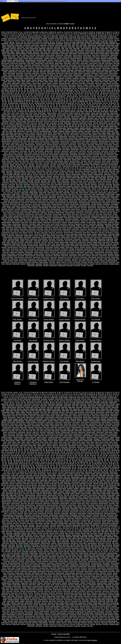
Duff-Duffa (86, 241)
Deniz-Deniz (72, 145)
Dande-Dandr (105, 55)
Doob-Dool (24, 211)
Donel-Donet (92, 206)
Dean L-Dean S (63, 113)
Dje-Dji (14, 191)
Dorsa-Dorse (108, 214)
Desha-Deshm (54, 154)
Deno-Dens (111, 146)
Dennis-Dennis (55, 146)
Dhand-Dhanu (95, 164)
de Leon (75, 100)
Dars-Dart (82, 68)
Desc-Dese (28, 154)
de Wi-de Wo (42, 111)
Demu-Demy (16, 143)
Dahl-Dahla (83, 45)
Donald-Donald (85, 204)
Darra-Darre (40, 68)
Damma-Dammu (84, 53)
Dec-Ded (59, 118)
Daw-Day (6, 87)
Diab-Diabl (86, 169)
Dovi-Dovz (92, 221)
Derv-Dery (105, 151)
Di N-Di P (114, 168)
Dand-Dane (114, 55)
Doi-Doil (66, 197)
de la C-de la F (102, 96)
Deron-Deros (39, 151)
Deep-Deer (44, 120)
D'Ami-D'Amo (12, 39)
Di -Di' (74, 169)
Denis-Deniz (63, 145)
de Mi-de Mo (70, 103)
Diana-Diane (88, 171)
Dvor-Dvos (14, 262)
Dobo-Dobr (75, 193)
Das (17, 70)
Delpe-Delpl (10, 136)
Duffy (116, 241)
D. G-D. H (14, 33)
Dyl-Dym (46, 264)
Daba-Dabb (80, 42)
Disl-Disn (54, 188)
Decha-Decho (101, 116)
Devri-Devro (39, 163)
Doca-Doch (55, 194)
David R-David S (92, 77)
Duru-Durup (92, 257)
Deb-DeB (38, 116)
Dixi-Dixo (40, 189)
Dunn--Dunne (29, 251)
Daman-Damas (79, 52)
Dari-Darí (31, 67)
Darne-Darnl (16, 68)
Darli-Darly (86, 67)
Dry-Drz (11, 234)
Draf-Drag (115, 224)
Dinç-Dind (19, 184)
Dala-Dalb (42, 48)
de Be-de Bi (13, 90)
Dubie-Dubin (51, 236)
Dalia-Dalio (24, 50)
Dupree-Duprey (99, 252)
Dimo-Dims (101, 183)
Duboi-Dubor (108, 236)
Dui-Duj (29, 244)
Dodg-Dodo (20, 196)
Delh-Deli (103, 131)
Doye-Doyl (32, 224)
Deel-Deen (27, 120)
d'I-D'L (51, 40)
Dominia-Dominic (72, 202)
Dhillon (25, 166)
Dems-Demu (6, 143)
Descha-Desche (8, 154)
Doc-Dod (79, 194)
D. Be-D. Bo (44, 32)
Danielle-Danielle (19, 60)
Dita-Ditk (88, 188)
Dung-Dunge (32, 249)
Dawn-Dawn (42, 85)
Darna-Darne (6, 68)
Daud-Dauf (82, 72)
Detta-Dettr (79, 158)
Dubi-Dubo (70, 236)
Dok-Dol (86, 197)
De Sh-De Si (46, 108)
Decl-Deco (23, 118)
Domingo (4, 202)
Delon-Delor (84, 135)
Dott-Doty (16, 217)
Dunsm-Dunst (81, 251)
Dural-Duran (64, 254)
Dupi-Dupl (21, 252)
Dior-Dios (77, 186)
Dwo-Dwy (52, 262)
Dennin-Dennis (22, 146)
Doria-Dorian (60, 212)
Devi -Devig (34, 161)
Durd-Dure (65, 255)
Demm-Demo (45, 141)
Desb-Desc (73, 153)
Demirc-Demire (103, 139)
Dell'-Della (66, 133)
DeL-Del (20, 130)
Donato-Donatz (47, 206)
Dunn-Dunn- (19, 251)
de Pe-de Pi (91, 105)
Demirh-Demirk (7, 141)
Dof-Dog (75, 196)
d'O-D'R (85, 40)
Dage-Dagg (10, 45)
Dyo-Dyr (66, 264)
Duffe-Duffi (102, 241)
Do (102, 191)
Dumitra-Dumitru (85, 246)
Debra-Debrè (30, 116)
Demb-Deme (63, 138)
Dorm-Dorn (12, 214)
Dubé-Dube (19, 236)
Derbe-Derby (49, 149)
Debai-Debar (52, 115)
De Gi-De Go (6, 95)
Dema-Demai (87, 136)
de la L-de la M (23, 98)
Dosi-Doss (87, 216)
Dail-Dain (79, 47)
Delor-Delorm (93, 135)
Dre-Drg (99, 229)
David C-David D (100, 75)
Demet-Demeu (7, 139)
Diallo (3, 171)
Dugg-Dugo (106, 242)
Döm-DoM (13, 204)
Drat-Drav (48, 227)
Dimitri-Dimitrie (23, 183)
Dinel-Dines (35, 184)
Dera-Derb (41, 149)
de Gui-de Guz (61, 95)
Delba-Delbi (74, 130)
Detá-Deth (55, 158)
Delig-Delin (10, 133)
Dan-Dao (101, 63)
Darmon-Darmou (104, 67)
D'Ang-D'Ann (59, 39)
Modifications (58, 1)
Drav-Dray (55, 227)
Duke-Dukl (79, 244)
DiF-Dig (32, 179)
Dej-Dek (60, 123)
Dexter (12, 164)
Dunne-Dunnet (44, 251)
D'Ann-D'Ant (68, 39)
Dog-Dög (103, 196)
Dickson (37, 176)
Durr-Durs (76, 257)
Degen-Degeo (22, 121)
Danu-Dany (76, 63)
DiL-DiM (86, 181)
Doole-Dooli (41, 211)
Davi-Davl (75, 83)
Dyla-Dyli (39, 264)
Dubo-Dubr (27, 237)
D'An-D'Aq (77, 39)
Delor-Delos (102, 135)
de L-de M (73, 101)
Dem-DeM (96, 136)
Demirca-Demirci (91, 139)
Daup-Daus (20, 73)
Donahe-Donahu (57, 204)
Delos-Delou (111, 135)
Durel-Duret (73, 255)
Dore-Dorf (28, 212)
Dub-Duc (74, 237)
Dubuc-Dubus (66, 237)
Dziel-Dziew (62, 265)
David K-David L (42, 77)
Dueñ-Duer (60, 241)
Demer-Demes (106, 138)
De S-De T (14, 110)
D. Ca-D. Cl (68, 32)
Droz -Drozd (23, 232)
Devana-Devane (40, 159)
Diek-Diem (25, 178)
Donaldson (107, 204)
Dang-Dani (96, 57)
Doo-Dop (65, 211)
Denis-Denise (20, 145)
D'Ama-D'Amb (102, 37)
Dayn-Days (81, 87)
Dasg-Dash (78, 70)
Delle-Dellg (5, 135)
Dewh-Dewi (97, 163)
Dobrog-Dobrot (112, 193)
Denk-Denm (99, 145)
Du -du (61, 234)
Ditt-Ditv (107, 188)
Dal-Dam (62, 52)
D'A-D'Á (4, 40)
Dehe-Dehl (115, 121)
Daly (42, 52)
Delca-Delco (90, 130)
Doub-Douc (48, 217)
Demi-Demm (35, 141)
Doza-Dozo (78, 224)
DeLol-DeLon (74, 135)
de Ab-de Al (110, 87)
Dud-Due (45, 241)
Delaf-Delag (14, 128)
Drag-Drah (57, 226)
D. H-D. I (30, 33)
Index (26, 1)
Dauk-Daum (109, 72)
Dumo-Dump (23, 247)
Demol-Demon (55, 141)
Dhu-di (59, 166)
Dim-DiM (99, 181)
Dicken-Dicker (76, 174)
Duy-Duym (82, 260)
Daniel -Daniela (101, 58)
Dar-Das (12, 70)
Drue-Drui (52, 232)
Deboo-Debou (12, 116)
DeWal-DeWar (63, 163)
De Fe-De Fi (30, 93)
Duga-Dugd (73, 242)
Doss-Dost (104, 216)
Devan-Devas (51, 159)
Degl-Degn (47, 121)
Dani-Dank (59, 62)
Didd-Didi (69, 176)
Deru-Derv (97, 151)
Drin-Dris (17, 231)
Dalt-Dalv (29, 52)
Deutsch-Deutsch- (112, 158)
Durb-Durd (57, 255)
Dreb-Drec (86, 227)
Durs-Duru (84, 257)
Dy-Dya (70, 262)
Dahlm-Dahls (12, 47)
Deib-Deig (19, 123)
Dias (118, 171)
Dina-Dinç (4, 184)
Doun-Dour (36, 221)
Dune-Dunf (23, 249)
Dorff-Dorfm (36, 212)
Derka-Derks (114, 149)
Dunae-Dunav (40, 247)
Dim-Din (109, 183)
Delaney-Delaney (86, 128)
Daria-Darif (23, 67)
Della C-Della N (75, 133)
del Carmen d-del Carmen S (16, 125)
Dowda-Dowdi (6, 222)
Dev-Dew (47, 163)
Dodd (93, 194)
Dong (107, 206)
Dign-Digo (66, 179)
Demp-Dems (115, 141)
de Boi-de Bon (34, 90)
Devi (16, 161)
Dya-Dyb (84, 262)
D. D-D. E (92, 32)
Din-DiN (73, 184)
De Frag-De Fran (68, 93)
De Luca (44, 101)
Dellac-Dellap (106, 133)
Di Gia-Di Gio (19, 168)
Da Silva (46, 42)
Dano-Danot (5, 63)
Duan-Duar (82, 234)
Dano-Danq (14, 63)
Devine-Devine (75, 161)
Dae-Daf (106, 43)
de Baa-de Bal (67, 88)
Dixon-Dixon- (81, 189)
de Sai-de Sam (106, 106)
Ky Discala (96, 382)
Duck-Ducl (52, 239)
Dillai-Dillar (12, 181)
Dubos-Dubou (8, 237)
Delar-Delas (28, 130)
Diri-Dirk (5, 188)
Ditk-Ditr (94, 188)
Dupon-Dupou (61, 252)
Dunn (103, 249)
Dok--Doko (79, 197)
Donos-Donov (76, 209)
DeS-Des (57, 153)
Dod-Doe (45, 196)
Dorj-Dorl (103, 212)
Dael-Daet (99, 43)
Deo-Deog (66, 148)
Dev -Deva (21, 159)
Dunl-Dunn (97, 249)
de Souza (92, 108)
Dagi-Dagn (27, 45)
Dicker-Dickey (98, 174)
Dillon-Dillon (66, 181)
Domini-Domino (96, 202)
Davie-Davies (10, 80)
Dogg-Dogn (111, 196)
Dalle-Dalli (74, 50)
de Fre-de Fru (89, 93)
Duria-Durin (103, 255)
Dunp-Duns (72, 251)
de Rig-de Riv (25, 106)
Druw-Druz (109, 232)
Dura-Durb (49, 255)
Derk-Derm (5, 151)
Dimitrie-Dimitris (35, 183)
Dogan (80, 196)
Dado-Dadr (76, 43)
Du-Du (26, 234)
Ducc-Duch (97, 237)
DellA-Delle (115, 133)
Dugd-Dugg (82, 242)
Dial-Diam (9, 171)
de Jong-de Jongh (16, 96)
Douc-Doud (68, 217)
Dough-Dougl (115, 217)
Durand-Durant (12, 255)
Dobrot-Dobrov (6, 194)
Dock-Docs (72, 194)
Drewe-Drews (67, 229)
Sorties (31, 1)
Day (11, 87)
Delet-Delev (21, 131)
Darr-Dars (75, 68)
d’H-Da (111, 40)
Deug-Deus (93, 158)
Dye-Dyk (9, 264)
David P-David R (80, 77)
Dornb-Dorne (30, 214)
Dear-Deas (15, 115)
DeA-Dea (106, 113)
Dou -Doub (30, 217)
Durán (79, 254)
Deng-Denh (94, 143)
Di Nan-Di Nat (105, 168)
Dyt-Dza (92, 264)
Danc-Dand (96, 55)
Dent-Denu (34, 148)
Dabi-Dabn (96, 42)
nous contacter (92, 640)
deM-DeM (103, 136)
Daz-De (103, 87)
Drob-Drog (67, 231)
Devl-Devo (115, 161)
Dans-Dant (31, 63)
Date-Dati (36, 72)
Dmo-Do (97, 191)
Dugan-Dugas (64, 242)
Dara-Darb (28, 65)
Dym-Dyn (53, 264)
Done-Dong (101, 206)
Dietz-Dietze (111, 178)
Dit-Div (112, 188)
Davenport (87, 73)
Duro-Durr (54, 257)
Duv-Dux (75, 260)
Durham (88, 255)
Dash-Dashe (87, 70)
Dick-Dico (56, 176)
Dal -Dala (26, 48)
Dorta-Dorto (27, 216)
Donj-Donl (70, 207)
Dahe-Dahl (67, 45)
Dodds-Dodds (110, 194)
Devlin (104, 161)
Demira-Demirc (80, 139)
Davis (113, 80)
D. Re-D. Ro (20, 35)
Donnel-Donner (27, 209)
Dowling (40, 222)
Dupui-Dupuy (11, 254)
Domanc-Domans (42, 201)
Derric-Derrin (74, 151)
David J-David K (30, 77)
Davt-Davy (98, 83)
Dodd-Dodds (100, 194)
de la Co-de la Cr (85, 96)
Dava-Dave (60, 73)
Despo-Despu (87, 156)
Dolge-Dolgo (46, 199)
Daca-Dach (20, 43)
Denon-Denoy (101, 146)
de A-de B (58, 88)
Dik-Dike (83, 179)
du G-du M (38, 234)
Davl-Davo (82, 83)
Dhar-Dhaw (5, 166)
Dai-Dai (43, 47)
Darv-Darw (115, 68)
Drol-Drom (82, 231)
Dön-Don (84, 207)
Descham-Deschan (110, 153)
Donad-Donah (46, 204)
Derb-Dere (58, 149)
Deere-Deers (53, 120)
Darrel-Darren (49, 68)
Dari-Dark (46, 67)
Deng (87, 143)
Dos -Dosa (63, 216)
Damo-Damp (114, 53)
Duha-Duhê (16, 244)
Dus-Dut (39, 259)
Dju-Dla (61, 191)
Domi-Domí (25, 202)
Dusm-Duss (14, 259)
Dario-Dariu (39, 67)
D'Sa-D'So (92, 40)
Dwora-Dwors (44, 262)
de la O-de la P (45, 98)
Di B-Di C (82, 166)
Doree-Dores (19, 212)
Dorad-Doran (89, 211)
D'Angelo (44, 39)
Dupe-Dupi (13, 252)
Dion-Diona (28, 186)
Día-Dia (46, 173)
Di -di (72, 168)
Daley (111, 48)
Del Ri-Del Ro (42, 126)
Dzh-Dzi (46, 265)
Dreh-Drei (101, 227)
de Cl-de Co (70, 91)
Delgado (55, 131)
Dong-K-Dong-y (33, 207)
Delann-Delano (109, 128)
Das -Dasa (47, 70)
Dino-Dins (109, 184)
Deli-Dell (32, 133)
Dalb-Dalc (50, 48)
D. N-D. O (116, 33)
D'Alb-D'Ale (54, 37)
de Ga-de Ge (105, 93)
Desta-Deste (24, 158)
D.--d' (117, 35)
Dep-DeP (14, 149)
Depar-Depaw (98, 148)
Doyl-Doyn (63, 224)
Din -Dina (115, 183)
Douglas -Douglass (101, 219)
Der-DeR (31, 151)
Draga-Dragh (7, 226)
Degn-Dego (55, 121)
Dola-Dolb (114, 197)
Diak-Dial (115, 169)
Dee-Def (68, 120)
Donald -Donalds (97, 204)
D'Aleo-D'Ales (63, 37)
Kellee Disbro (49, 382)
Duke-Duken (60, 244)
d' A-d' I (6, 37)
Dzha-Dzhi (31, 265)
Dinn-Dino (101, 184)
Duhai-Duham (7, 244)
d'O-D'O (63, 40)
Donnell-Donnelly (113, 207)
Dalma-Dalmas (90, 50)
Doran (96, 211)
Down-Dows (17, 224)
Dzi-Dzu (84, 265)
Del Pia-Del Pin (111, 125)
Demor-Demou (76, 141)
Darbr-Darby (45, 65)
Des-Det (48, 158)
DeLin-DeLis (18, 133)
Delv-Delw (72, 136)
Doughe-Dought (104, 217)
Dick (55, 174)
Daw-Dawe (5, 85)
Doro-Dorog (48, 214)
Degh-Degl (39, 121)
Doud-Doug (76, 217)
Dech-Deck (110, 116)
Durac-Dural (55, 254)
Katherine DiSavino (17, 383)
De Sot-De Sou (82, 108)
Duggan (89, 242)
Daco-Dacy (36, 43)
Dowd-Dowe (16, 222)
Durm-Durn (29, 257)
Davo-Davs (90, 83)
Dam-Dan (15, 55)
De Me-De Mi (50, 103)
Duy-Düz (90, 260)
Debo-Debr (21, 116)
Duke (49, 244)
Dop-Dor (72, 211)
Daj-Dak (108, 47)
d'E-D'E (34, 40)
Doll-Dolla (77, 199)
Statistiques (49, 1)
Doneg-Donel (82, 206)
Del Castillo (42, 125)
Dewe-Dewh (88, 163)
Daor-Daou (109, 63)
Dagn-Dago (35, 45)
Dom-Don (21, 204)
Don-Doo (16, 211)
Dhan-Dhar (104, 164)
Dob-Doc (48, 194)
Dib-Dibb (10, 174)
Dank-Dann (76, 62)
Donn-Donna (92, 207)
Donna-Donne (102, 207)
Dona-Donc (56, 206)
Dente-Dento (20, 148)
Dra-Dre (70, 227)
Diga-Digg (38, 179)
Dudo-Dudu (37, 241)
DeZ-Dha (68, 164)
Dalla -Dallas (47, 50)
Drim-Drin (10, 231)
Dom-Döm (6, 204)
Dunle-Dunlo (88, 249)
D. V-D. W (85, 35)
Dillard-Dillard (21, 181)
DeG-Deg (13, 121)
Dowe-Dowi (25, 222)
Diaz (67, 173)
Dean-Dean (42, 113)
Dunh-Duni (49, 249)
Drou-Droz (14, 232)
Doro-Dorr (75, 214)
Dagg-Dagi (19, 45)
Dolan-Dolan (106, 197)
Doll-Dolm (100, 199)
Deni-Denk (91, 145)
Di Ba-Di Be (66, 166)
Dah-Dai (37, 47)
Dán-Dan (26, 55)
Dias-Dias (10, 173)
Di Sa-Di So (49, 169)
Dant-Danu (68, 63)
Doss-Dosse (96, 216)
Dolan (98, 197)
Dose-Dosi (79, 216)
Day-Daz (96, 87)
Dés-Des (103, 154)
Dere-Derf (84, 149)
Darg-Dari (16, 67)
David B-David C (88, 75)
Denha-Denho (103, 143)
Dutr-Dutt (75, 259)
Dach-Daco (28, 43)
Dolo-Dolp (7, 201)
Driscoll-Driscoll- (32, 231)
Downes (65, 222)
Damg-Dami (11, 53)
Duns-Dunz (100, 251)
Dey (23, 164)
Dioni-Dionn (45, 186)
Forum (36, 1)
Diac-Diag (101, 169)
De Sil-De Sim (55, 108)
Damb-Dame (110, 52)
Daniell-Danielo (30, 60)
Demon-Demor (66, 141)
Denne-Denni (12, 146)
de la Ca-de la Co (73, 96)
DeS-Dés (96, 154)
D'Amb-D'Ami (112, 37)
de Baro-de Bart (83, 88)
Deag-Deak (88, 111)
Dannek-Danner (96, 62)
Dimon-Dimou (92, 183)
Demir (57, 139)
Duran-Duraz (40, 255)
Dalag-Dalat (34, 48)
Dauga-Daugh (91, 72)
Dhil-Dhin (32, 166)
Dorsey (11, 216)
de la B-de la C (61, 96)
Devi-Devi (26, 161)
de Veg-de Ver (66, 110)
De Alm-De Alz (13, 88)
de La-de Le (61, 100)
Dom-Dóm (102, 201)
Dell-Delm (21, 135)
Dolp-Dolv (14, 201)
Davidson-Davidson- (108, 78)
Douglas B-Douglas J (72, 219)
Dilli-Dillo (44, 181)
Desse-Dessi (7, 158)
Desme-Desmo (30, 156)
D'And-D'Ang (36, 39)
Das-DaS (105, 70)
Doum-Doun (28, 221)
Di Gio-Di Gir (28, 168)
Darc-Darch (64, 65)
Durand (116, 254)
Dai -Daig (50, 47)
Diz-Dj (94, 189)
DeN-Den (42, 148)
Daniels (50, 60)
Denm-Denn (108, 145)
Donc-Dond (65, 206)
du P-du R (54, 234)
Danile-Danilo (20, 62)
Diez (14, 179)
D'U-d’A (105, 40)
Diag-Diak (108, 169)
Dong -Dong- (11, 207)
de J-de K (35, 96)
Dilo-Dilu (79, 181)
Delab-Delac (113, 126)
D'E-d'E (22, 40)
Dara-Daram (19, 65)
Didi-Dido (91, 176)
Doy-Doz (71, 224)
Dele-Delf (29, 131)
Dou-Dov (68, 221)
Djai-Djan (105, 189)
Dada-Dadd (51, 43)
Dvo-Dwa (21, 262)
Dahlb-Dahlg (101, 45)
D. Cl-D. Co (76, 32)
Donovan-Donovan (108, 209)
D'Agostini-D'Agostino (35, 37)
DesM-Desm (20, 156)
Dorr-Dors (99, 214)
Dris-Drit (41, 231)
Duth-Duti (53, 259)
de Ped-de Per (82, 105)
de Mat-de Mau (13, 103)
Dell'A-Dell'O (57, 133)
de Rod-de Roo (42, 106)
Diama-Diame (31, 171)
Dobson (41, 194)
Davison (55, 83)
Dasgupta (63, 70)
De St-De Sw (6, 110)
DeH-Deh (107, 121)
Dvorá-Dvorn (5, 262)
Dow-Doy (25, 224)
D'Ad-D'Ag (24, 37)
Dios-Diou (84, 186)
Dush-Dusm (6, 259)
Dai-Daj (102, 47)
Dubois (100, 236)
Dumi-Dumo (95, 246)
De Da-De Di (111, 91)
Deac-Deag (80, 111)
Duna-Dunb (49, 247)
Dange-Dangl (87, 57)
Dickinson (12, 176)
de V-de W (7, 111)
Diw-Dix (28, 189)
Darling (68, 67)
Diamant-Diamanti (19, 171)
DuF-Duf (44, 242)
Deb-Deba (43, 115)
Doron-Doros (67, 214)
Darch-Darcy (73, 65)
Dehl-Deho (5, 123)
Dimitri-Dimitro (45, 183)
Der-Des (112, 151)
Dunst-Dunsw (91, 251)
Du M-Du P (46, 234)
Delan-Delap (12, 130)
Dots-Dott (9, 217)
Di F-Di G (10, 168)
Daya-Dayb (56, 87)
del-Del (96, 123)
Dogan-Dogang (94, 196)
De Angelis (38, 88)
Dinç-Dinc (12, 184)
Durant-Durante (30, 255)
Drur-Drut (102, 232)
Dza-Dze (99, 264)
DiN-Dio (5, 186)
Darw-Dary (5, 70)
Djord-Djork (33, 191)
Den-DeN (73, 143)
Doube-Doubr (39, 217)
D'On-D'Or (69, 40)
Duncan (76, 247)
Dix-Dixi (34, 189)
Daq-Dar (11, 65)
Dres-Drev (32, 229)
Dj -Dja (99, 189)
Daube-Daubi (66, 72)
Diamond (49, 171)
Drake (78, 226)
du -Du (31, 234)
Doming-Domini (60, 202)
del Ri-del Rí (27, 126)
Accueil (21, 1)
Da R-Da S (39, 42)
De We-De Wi (22, 111)
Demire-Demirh (114, 139)
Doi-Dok (72, 197)
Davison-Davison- (65, 83)
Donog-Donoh (55, 209)
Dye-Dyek (104, 262)
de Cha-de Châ (49, 91)
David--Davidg (18, 78)
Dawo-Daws (72, 85)
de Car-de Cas (10, 91)
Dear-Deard (114, 113)
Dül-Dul (6, 246)
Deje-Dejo (53, 123)
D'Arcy (89, 39)
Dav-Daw (115, 83)
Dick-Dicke (61, 174)
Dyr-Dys (72, 264)
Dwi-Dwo (35, 262)
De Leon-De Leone (91, 100)
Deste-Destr (33, 158)
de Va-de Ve (56, 110)
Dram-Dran (10, 227)
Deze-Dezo (61, 164)
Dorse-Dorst (18, 216)
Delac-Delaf (5, 128)
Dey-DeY (46, 164)
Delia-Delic (110, 131)
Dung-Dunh (41, 249)
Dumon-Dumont (105, 246)
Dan (20, 55)
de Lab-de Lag (18, 100)
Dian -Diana (79, 171)
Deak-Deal (97, 111)
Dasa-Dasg (55, 70)
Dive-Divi (8, 189)
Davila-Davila (88, 80)
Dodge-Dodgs (11, 196)
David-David (77, 75)
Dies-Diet (63, 178)
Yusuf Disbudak (64, 382)
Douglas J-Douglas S (87, 219)
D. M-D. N (108, 33)
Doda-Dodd (87, 194)
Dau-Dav (43, 73)
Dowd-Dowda (113, 221)
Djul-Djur (46, 191)
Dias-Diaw (17, 173)
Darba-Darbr (36, 65)
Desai (26, 153)
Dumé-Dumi (75, 246)
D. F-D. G (116, 32)
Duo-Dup (116, 251)
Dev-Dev (13, 159)
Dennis (31, 146)
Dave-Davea (69, 73)
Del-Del (90, 123)
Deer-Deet (61, 120)
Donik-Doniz (61, 207)
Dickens (68, 174)
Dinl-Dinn (94, 184)
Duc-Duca (81, 237)
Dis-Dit (82, 188)
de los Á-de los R (19, 101)
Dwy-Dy (64, 262)
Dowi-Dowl (33, 222)
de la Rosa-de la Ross (89, 98)
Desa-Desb (65, 153)
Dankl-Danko (67, 62)
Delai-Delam (41, 128)
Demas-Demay (33, 138)
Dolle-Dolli (93, 199)
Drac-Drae (108, 224)
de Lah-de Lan (29, 100)
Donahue (66, 204)
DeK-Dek (75, 123)
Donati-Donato (36, 206)
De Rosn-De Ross (65, 106)
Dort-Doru (35, 216)
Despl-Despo (77, 156)
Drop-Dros (98, 231)
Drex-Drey (84, 229)
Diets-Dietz (103, 178)
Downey (83, 222)
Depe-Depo (114, 148)
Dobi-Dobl (59, 193)
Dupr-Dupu (109, 252)
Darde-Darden (91, 65)
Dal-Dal (19, 48)
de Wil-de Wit (32, 111)
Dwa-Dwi (28, 262)
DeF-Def (90, 120)
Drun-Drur (94, 232)
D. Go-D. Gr (5, 33)
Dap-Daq (5, 65)
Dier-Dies (56, 178)
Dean (4, 113)
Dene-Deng (81, 143)
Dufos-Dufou (29, 242)
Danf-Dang (59, 57)
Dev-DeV (84, 161)
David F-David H (7, 77)
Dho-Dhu (53, 166)
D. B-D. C (60, 32)
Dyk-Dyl (23, 264)
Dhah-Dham (76, 164)
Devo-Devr (30, 163)
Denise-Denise (30, 145)
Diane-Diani (97, 171)
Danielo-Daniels (42, 60)
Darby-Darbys (55, 65)
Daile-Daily (72, 47)
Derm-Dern (24, 151)
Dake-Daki (115, 47)
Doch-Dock (64, 194)
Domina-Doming (111, 201)
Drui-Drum (59, 232)
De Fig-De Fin (40, 93)
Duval (16, 260)
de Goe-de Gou (16, 95)
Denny (85, 146)
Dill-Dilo (73, 181)
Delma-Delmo (52, 135)
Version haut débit (64, 634)
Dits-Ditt (100, 188)
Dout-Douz (61, 221)
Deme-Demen (73, 138)
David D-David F (112, 75)
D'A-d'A (117, 39)
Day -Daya (48, 87)
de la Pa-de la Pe (57, 98)
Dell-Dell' (39, 133)
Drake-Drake (100, 226)
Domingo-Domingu (14, 202)
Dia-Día (24, 173)
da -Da (12, 42)
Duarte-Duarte (102, 234)
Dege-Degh (31, 121)
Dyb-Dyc (91, 262)
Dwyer (58, 262)
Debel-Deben (78, 115)
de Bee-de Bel (106, 88)
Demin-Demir (49, 139)
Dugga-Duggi (97, 242)
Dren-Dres (6, 229)
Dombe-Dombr (63, 201)
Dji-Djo (19, 191)
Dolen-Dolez (30, 199)
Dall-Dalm (81, 50)
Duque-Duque (28, 254)
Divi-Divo (15, 189)
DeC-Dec (67, 116)
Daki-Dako (6, 48)
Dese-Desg (36, 154)
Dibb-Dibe (17, 174)
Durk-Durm (10, 257)
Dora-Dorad (80, 211)
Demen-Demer (84, 138)
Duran (92, 254)
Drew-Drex (76, 229)
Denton (27, 148)
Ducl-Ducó (60, 239)
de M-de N (112, 103)
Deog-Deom (74, 148)
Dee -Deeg (11, 120)
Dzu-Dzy (90, 265)
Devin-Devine (59, 161)
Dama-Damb (100, 52)
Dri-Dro (60, 231)
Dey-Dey (32, 164)
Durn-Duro (37, 257)
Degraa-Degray (65, 121)
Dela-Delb (66, 130)
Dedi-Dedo (83, 118)
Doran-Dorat (103, 211)
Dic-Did (62, 176)
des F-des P (13, 153)
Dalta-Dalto (6, 52)
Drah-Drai (65, 226)
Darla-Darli (61, 67)
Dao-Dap (116, 63)
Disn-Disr (60, 188)
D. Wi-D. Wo (102, 35)
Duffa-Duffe (94, 241)
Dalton (12, 52)
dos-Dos (56, 216)
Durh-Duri (95, 255)
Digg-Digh (46, 179)
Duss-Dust (32, 259)
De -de (21, 88)
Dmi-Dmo (90, 191)
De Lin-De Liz (114, 100)
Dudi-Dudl (10, 241)
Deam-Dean (113, 111)
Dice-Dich (42, 174)
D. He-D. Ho (22, 33)
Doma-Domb (53, 201)
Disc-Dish (39, 188)
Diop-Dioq (70, 186)
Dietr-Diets (95, 178)
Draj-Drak (72, 226)
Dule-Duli (109, 244)
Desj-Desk (110, 154)
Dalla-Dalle (66, 50)
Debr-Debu (46, 116)
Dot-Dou (23, 217)
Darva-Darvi (106, 68)
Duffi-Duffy (110, 241)
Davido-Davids (53, 78)
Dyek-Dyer (112, 262)
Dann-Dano (115, 62)
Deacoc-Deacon (70, 111)
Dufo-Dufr (37, 242)
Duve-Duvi (60, 260)
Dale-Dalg (9, 50)
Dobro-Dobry (16, 194)
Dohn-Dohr (52, 197)
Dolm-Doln (108, 199)
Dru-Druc (37, 232)
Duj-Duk (35, 244)
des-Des (20, 153)
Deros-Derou (49, 151)
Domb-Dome (73, 201)
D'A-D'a (88, 37)
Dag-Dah (51, 45)
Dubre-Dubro (36, 237)
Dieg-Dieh (10, 178)
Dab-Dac (12, 43)
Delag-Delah (23, 128)
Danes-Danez (50, 57)
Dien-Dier (40, 178)
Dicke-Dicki (108, 174)
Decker (9, 118)
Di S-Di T (61, 169)
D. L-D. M (74, 33)
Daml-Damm (73, 53)
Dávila (81, 80)
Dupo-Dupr (71, 252)
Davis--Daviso (47, 83)
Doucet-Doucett (58, 217)
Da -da (18, 42)
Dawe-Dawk (23, 85)
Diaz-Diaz (94, 173)
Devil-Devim (49, 161)
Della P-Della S (86, 133)
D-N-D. (16, 32)
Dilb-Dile (109, 179)
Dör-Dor (109, 212)
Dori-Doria (51, 212)
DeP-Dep (89, 148)
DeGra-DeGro (76, 121)
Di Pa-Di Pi (14, 169)
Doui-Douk (11, 221)
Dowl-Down (47, 222)
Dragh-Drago (17, 226)
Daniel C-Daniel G (50, 58)
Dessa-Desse (113, 156)
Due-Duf (68, 241)
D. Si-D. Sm (54, 35)
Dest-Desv (41, 158)
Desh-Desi (82, 154)
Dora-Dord (112, 211)
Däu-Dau (74, 72)
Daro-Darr (32, 68)
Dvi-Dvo (102, 260)
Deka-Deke (68, 123)
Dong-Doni (53, 207)
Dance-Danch (77, 55)
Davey (5, 75)
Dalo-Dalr (109, 50)
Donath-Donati (25, 206)
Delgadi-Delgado (46, 131)
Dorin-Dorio (88, 212)
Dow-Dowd (104, 221)
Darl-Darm (94, 67)
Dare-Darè (108, 65)
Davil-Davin (97, 80)
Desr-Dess (104, 156)
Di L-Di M (66, 168)
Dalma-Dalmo (101, 50)
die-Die (104, 176)
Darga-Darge (7, 67)
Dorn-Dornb (21, 214)
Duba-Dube (11, 236)
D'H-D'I (46, 40)
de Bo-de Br (50, 90)
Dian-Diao (105, 171)
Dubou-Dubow (18, 237)
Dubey (36, 236)
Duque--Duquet (39, 254)
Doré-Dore (11, 212)
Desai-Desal (42, 153)
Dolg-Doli (54, 199)
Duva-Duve (52, 260)
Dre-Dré (108, 227)
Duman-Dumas (33, 246)
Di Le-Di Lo (58, 168)
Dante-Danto (59, 63)
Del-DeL (53, 130)
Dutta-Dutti (111, 259)
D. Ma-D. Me (82, 33)
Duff (80, 241)
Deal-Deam (105, 111)
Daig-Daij (57, 47)
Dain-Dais (95, 47)
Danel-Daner (30, 57)
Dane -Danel (21, 57)
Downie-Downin (102, 222)
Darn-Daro (24, 68)
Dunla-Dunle (79, 249)
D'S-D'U (99, 40)
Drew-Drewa (57, 229)
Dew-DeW (54, 163)
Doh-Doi (60, 197)
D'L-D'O (56, 40)
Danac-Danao (50, 55)
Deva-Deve (67, 159)
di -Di (88, 166)
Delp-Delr (18, 136)
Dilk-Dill (5, 181)
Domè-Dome (83, 201)
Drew (46, 229)
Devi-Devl (98, 161)
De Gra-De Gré (39, 95)
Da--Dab (73, 42)
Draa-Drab (92, 224)
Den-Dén (112, 143)
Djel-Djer (8, 191)
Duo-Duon (108, 251)
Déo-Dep (82, 148)
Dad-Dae (83, 43)
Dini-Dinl (87, 184)
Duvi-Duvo (68, 260)
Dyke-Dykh (16, 264)
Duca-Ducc (89, 237)
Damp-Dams (7, 55)
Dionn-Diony (54, 186)
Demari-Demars (11, 138)
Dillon (49, 181)
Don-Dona (28, 204)
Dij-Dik (77, 179)
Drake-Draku (110, 226)
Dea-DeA (99, 113)
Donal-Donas (7, 206)
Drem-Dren (116, 227)
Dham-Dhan (85, 164)
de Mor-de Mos (97, 103)
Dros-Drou (106, 231)
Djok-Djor (25, 191)
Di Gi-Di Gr (37, 168)
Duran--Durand (108, 254)
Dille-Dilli (37, 181)
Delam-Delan (62, 128)
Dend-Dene (56, 143)
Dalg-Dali (16, 50)
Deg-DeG (6, 121)
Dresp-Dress (24, 229)
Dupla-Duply (29, 252)
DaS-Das (112, 70)
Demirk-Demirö (18, 141)
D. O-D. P (5, 35)
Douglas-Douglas (58, 219)
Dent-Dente (11, 148)
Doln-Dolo (116, 199)
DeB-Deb (70, 115)
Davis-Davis (16, 83)
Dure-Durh (81, 255)
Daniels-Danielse (94, 60)
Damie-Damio (55, 53)
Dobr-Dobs (34, 194)
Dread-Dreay (78, 227)
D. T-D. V (78, 35)
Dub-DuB (87, 236)
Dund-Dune (15, 249)
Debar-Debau (62, 115)
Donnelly (4, 209)
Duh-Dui (23, 244)
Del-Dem (79, 136)
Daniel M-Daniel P (76, 58)
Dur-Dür (69, 257)
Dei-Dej (41, 123)
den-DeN (31, 143)
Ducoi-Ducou (68, 239)
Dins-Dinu (116, 184)
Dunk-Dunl (65, 249)
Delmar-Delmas (42, 135)
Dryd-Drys (5, 234)
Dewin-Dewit (106, 163)
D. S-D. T (70, 35)
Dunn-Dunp (64, 251)
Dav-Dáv (41, 75)
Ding (49, 184)
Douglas (4, 219)
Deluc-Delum (47, 136)
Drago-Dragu (48, 226)
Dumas (41, 246)
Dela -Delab (104, 126)
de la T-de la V (115, 98)
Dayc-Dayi (64, 87)
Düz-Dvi (96, 260)
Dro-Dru (30, 232)
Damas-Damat (90, 52)
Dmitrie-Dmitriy (81, 191)
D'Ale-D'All (72, 37)
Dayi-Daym (72, 87)
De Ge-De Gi (114, 93)
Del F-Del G (61, 125)
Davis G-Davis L (26, 83)
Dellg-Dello (13, 135)
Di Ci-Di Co (100, 166)
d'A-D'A (17, 37)
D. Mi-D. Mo (100, 33)
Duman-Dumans (22, 246)
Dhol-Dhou (45, 166)
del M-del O (92, 125)
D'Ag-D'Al (46, 37)
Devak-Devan (30, 159)
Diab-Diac (93, 169)
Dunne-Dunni (54, 251)
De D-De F (10, 93)
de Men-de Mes (40, 103)
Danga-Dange (77, 57)
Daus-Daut (28, 73)
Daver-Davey (113, 73)
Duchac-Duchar (107, 237)
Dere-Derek (66, 149)
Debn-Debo (111, 115)
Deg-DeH (100, 121)
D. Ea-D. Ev (100, 32)
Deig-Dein (26, 123)
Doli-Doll (70, 199)
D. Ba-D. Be (35, 32)
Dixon (46, 189)
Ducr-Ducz (85, 239)
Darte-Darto (90, 68)
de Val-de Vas (46, 110)
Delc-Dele (99, 130)
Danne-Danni (106, 62)
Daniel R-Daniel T (89, 58)
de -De (51, 88)
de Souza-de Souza (102, 108)
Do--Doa (10, 193)
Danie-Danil (11, 62)
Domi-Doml (106, 202)
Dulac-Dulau (93, 244)
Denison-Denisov (53, 145)
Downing (111, 222)
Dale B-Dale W (86, 48)
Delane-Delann (98, 128)
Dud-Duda (93, 239)
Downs (10, 224)
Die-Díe (9, 179)
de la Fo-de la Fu (114, 96)
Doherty (24, 197)
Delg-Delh (96, 131)
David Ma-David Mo (55, 77)
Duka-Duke (43, 244)
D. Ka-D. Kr (51, 33)
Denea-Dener (65, 143)
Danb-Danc (68, 55)
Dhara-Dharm (113, 164)
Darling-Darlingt (77, 67)
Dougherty (94, 217)
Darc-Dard (82, 65)
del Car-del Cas (32, 125)
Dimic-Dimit (14, 183)
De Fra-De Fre (79, 93)
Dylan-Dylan (31, 264)
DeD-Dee (91, 118)
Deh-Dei (12, 123)
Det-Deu (86, 158)
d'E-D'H (40, 40)
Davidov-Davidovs (41, 78)
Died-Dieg (110, 176)
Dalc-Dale (57, 48)
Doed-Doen (53, 196)
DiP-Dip (104, 186)
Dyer (118, 262)
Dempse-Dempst (104, 141)
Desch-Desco (19, 154)
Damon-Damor (104, 53)
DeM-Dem (111, 136)
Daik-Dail (64, 47)
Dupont (46, 252)
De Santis (9, 108)
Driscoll (23, 231)
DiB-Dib (23, 174)
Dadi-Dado (68, 43)
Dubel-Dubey (28, 236)
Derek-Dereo (75, 149)
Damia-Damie (45, 53)
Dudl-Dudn (29, 241)
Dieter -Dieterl (72, 178)
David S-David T (104, 77)
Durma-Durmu (19, 257)
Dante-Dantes (49, 63)
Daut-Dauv (36, 73)
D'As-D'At (110, 39)
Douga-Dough (86, 217)
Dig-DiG (53, 179)
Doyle (38, 224)
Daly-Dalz (55, 52)
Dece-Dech (92, 116)
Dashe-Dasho (97, 70)
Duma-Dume (65, 246)
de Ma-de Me (23, 103)
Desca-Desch (82, 153)
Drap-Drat (40, 227)
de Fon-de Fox (56, 93)
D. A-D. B (27, 32)
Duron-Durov (45, 257)
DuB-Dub (94, 236)
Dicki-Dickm (20, 176)
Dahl (73, 45)
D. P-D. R (12, 35)
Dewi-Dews (115, 163)
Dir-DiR (11, 188)
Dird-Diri (116, 186)
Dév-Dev (42, 161)
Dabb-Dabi (88, 42)
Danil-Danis (41, 62)
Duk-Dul (86, 244)
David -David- (8, 78)
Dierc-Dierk (48, 178)
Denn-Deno (92, 146)
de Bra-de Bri (59, 90)
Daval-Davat (51, 73)
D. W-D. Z (111, 35)
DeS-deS (62, 156)
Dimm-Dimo (83, 183)
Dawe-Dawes (14, 85)
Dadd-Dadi (60, 43)
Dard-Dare (100, 65)
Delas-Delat (37, 130)
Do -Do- (112, 191)
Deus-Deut (102, 158)
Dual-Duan (74, 234)
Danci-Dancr (87, 55)
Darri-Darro (67, 68)
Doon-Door (58, 211)
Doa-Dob (17, 193)
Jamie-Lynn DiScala (80, 380)
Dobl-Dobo (66, 193)
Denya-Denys (50, 148)
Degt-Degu (92, 121)
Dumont (114, 246)
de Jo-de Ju (27, 96)
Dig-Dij (72, 179)
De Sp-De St (114, 108)
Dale (63, 48)
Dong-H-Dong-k (22, 207)
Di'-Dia (79, 169)
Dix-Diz (89, 189)
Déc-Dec (45, 118)
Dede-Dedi (75, 118)
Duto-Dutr (68, 259)
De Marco (98, 101)
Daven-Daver (104, 73)
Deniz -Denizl (82, 145)
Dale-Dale (76, 48)
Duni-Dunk (57, 249)
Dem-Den (24, 143)
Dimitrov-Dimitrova (64, 183)
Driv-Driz (54, 231)
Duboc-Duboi (78, 236)
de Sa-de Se (31, 108)
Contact (65, 1)
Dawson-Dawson (114, 85)
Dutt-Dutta (86, 259)
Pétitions (42, 1)
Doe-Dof (68, 196)
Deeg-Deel (19, 120)
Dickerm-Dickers (87, 174)
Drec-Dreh (94, 227)
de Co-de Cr (96, 91)
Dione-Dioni (36, 186)
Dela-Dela (96, 126)
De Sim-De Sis (66, 108)
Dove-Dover (76, 221)
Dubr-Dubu (56, 237)
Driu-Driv (47, 231)
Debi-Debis (94, 115)
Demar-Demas (22, 138)
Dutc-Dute (46, 259)
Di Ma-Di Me (89, 168)
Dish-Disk (46, 188)
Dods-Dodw (37, 196)
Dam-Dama (70, 52)
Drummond (78, 232)
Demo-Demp (86, 141)
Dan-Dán (33, 55)
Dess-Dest (15, 158)
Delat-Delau (45, 130)
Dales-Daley (104, 48)
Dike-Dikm (90, 179)
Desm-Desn (47, 156)
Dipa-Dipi (97, 186)
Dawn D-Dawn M (52, 85)
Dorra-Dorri (91, 214)
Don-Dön (77, 207)
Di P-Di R (29, 169)
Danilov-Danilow (31, 62)
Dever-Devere (96, 159)
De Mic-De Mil (60, 103)
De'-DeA (61, 111)
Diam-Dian (70, 171)
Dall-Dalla (38, 50)
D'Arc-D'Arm (96, 39)
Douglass (112, 219)
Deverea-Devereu (108, 159)
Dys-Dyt (86, 264)
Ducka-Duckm (43, 239)
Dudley (17, 241)
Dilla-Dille (30, 181)
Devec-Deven (76, 159)
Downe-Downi (91, 222)
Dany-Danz (84, 63)
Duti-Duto (61, 259)
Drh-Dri (105, 229)
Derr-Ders (82, 151)
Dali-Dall (31, 50)
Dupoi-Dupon (39, 252)
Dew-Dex (6, 164)
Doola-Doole (32, 211)
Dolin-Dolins (62, 199)
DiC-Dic (36, 174)
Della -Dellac (97, 133)
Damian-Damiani (21, 53)
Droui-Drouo (6, 232)
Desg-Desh (44, 154)
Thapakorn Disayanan (33, 383)
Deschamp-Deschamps (95, 153)
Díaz (29, 173)
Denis (8, 145)
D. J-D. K (43, 33)
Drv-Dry (116, 232)
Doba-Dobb (24, 193)
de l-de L (72, 98)
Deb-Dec (53, 116)
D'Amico (4, 39)
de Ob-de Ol (25, 105)
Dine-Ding (43, 184)
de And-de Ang (29, 88)
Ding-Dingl (58, 184)
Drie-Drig (112, 229)
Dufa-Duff (74, 241)
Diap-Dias (112, 171)
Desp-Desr (96, 156)
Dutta (92, 259)
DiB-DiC (29, 174)
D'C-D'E (16, 40)
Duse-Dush (115, 257)
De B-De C (83, 90)
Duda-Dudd (101, 239)
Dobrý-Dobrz (25, 194)
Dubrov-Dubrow (47, 237)
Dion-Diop (62, 186)
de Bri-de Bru (69, 90)
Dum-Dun (31, 247)
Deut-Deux (6, 159)
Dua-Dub (111, 234)
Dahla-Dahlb (92, 45)
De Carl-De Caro (105, 90)
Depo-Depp (6, 149)
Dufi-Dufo (21, 242)
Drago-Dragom (27, 226)
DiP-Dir (110, 186)
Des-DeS (50, 153)
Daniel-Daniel (38, 58)
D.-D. (21, 32)
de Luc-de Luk (58, 101)
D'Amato (94, 37)
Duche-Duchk (24, 239)
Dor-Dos (50, 216)
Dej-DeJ (47, 123)
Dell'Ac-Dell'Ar (48, 133)
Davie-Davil (74, 80)
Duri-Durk (111, 255)
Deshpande (74, 154)
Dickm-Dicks (29, 176)
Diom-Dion (20, 186)
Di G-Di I (44, 168)
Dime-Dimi (6, 183)
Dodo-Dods (29, 196)
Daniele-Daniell (7, 60)
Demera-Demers (95, 138)
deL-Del (67, 135)
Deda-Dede (67, 118)
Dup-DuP (6, 252)
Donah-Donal (75, 204)
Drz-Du (17, 234)
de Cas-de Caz (32, 91)
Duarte (89, 234)
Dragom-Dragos (38, 226)
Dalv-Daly (36, 52)
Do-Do (106, 191)
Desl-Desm (11, 156)
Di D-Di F (115, 166)
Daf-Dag (112, 43)
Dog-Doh (10, 197)
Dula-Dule (102, 244)
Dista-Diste (75, 188)
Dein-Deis (34, 123)
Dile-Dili (116, 179)
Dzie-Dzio (70, 265)
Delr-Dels (25, 136)
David (26, 75)
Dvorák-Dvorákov (112, 260)
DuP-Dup (53, 252)
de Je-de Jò (113, 95)
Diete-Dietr (81, 178)
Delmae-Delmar (30, 135)
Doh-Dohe (17, 197)
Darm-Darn (114, 67)
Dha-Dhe (13, 166)
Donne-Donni (37, 209)
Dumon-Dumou (13, 247)
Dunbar (56, 247)
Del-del (111, 123)
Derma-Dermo (14, 151)
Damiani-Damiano (34, 53)
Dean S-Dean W (75, 113)
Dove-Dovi (84, 221)
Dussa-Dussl (23, 259)
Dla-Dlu (67, 191)
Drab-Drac (100, 224)
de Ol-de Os (40, 105)
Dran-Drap (18, 227)
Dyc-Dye (97, 262)
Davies (18, 80)
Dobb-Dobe (43, 193)
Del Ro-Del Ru (52, 126)
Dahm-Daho (29, 47)
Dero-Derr (57, 151)
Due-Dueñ (52, 241)
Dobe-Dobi (51, 193)
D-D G (3, 32)
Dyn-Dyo (59, 264)
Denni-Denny (78, 146)
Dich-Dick (50, 174)
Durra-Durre (62, 257)
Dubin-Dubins (61, 236)
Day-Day (41, 87)
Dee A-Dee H (110, 118)
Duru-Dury (100, 257)
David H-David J (19, 77)
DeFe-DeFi (82, 120)
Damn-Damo (94, 53)
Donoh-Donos (66, 209)
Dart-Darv (98, 68)
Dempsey (95, 141)
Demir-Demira (69, 139)
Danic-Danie (113, 57)
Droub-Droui (114, 231)
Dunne (36, 251)
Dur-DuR (21, 255)
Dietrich (88, 178)
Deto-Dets (71, 158)
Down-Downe (56, 222)
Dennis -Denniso (67, 146)
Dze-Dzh (106, 264)
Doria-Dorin (80, 212)
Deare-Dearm (6, 115)
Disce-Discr (31, 188)
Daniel (5, 58)
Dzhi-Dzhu (39, 265)
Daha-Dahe (59, 45)
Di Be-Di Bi (75, 166)
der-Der (34, 149)
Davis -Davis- (37, 83)
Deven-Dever (86, 159)
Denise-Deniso (41, 145)
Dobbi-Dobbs (34, 193)
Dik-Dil (97, 179)
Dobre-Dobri (93, 193)
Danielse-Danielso (107, 60)
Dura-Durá (98, 254)
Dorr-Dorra (83, 214)
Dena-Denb (39, 143)
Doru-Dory (42, 216)
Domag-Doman (31, 201)
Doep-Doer (61, 196)
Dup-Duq (19, 254)
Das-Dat (29, 72)
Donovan (84, 209)
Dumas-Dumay (55, 246)
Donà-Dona (36, 204)
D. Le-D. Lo (66, 33)
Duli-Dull (116, 244)
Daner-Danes (40, 57)
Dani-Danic (104, 57)
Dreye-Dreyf (92, 229)
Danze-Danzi (93, 63)
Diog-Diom (12, 186)
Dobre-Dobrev (84, 193)
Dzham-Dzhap (114, 264)
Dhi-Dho (38, 166)
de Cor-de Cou (86, 91)
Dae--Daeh (91, 43)
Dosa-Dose (71, 216)
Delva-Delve (63, 136)
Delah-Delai (32, 128)
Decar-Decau (75, 116)
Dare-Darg (116, 65)
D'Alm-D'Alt (81, 37)
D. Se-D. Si (45, 35)
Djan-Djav (113, 189)
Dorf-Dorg (44, 212)
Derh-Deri (98, 149)
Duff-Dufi (14, 242)
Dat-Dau (58, 72)
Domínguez (42, 202)
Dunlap (72, 249)
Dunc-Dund (6, 249)
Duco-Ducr (77, 239)
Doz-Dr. (85, 224)
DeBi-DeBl (102, 115)
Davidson (61, 78)
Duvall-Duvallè (42, 260)
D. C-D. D (84, 32)
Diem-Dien (33, 178)
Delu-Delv (55, 136)
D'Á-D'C (10, 40)
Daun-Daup (11, 73)
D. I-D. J (36, 33)
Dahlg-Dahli (110, 45)
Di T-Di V (68, 169)
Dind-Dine (27, 184)
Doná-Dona (16, 206)
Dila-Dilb (103, 179)
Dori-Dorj (96, 212)
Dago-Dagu (44, 45)
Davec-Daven (78, 73)
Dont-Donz (9, 211)
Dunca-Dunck (115, 247)
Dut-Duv (11, 260)
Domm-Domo (115, 202)
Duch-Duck (33, 239)
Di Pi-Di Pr (22, 169)
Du (21, 234)
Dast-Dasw (22, 72)
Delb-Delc (82, 130)
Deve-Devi (10, 161)
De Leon (81, 100)
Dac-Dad (44, 43)
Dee (96, 118)
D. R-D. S (29, 35)
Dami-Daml (64, 53)
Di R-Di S (36, 169)
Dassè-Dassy (13, 72)
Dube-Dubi (42, 236)
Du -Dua (67, 234)
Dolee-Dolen (20, 199)
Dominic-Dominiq (84, 202)
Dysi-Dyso (79, 264)
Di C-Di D (107, 166)
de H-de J (93, 95)
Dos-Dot (111, 216)
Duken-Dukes (70, 244)
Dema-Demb (43, 138)
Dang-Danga (68, 57)
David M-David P (68, 77)
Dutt (80, 259)
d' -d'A (11, 37)
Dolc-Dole (12, 199)
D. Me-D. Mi (91, 33)
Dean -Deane (86, 113)
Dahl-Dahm (21, 47)
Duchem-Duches (13, 239)
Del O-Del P (101, 125)
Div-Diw (22, 189)
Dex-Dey (18, 164)
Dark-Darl (54, 67)
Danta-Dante (39, 63)
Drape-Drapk (32, 227)
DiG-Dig (59, 179)
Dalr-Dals (116, 50)
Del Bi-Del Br (103, 123)
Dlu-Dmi (73, 191)
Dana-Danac (41, 55)
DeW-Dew (80, 163)
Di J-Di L (51, 168)
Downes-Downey (74, 222)
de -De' (55, 111)
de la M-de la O (34, 98)
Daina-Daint (87, 47)
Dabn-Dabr (104, 42)
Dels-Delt (32, 136)
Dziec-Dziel (53, 265)
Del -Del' (89, 126)
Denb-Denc (47, 143)
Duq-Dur (48, 254)
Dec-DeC (60, 116)
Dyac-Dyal (77, 262)
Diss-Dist (68, 188)
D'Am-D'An (27, 39)
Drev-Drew (40, 229)
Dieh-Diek (17, 178)
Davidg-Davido (29, 78)
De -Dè (12, 105)
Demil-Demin (40, 139)
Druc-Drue (44, 232)
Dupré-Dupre (79, 252)
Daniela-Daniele (112, 58)
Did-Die (98, 176)
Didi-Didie (76, 176)
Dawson (80, 85)
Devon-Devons (7, 163)
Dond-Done (73, 206)
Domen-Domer (93, 201)
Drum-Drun (86, 232)
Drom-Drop (90, 231)
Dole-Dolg (38, 199)
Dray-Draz (63, 227)
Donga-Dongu (44, 207)
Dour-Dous (45, 221)
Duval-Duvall (32, 260)
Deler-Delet (12, 131)
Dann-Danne (85, 62)
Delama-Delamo (51, 128)
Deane (93, 113)
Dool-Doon (50, 211)
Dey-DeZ (53, 164)
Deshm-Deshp (64, 154)
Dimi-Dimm (74, 183)
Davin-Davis (106, 80)
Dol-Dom (22, 201)
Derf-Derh (91, 149)
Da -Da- (66, 42)
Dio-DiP (91, 186)
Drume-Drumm (69, 232)
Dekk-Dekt (83, 123)
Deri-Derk (106, 149)
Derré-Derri (65, 151)
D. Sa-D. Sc (37, 35)
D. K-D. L (58, 33)
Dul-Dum (13, 246)
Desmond (39, 156)
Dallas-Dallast (56, 50)
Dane (5, 57)
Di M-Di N (97, 168)
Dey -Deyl (39, 164)
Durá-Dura (73, 254)
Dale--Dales (96, 48)
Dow (98, 221)
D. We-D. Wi (93, 35)
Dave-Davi (12, 75)
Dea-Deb (36, 115)
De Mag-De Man (83, 101)
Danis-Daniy (50, 62)
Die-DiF (18, 179)
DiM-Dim (92, 181)
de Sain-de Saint (95, 106)
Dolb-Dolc (5, 199)
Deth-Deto (63, 158)
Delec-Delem (107, 130)
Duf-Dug (51, 242)
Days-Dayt (89, 87)
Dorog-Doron (57, 214)
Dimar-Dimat (107, 181)
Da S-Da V (59, 42)
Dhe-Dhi (19, 166)
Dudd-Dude (110, 239)
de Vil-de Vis (93, 110)
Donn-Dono (46, 209)
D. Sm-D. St (63, 35)
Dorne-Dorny (39, 214)
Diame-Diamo (41, 171)
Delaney (70, 128)
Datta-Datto (50, 72)
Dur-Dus (108, 257)
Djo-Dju (40, 191)
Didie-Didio (84, 176)
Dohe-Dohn (44, 197)
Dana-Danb (60, 55)
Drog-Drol (74, 231)
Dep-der (28, 149)
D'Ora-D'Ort (78, 40)
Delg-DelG (88, 131)
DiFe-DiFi (25, 179)
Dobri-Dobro (102, 193)
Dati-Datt (43, 72)
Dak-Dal (13, 48)
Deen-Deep (36, 120)
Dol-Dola (93, 197)
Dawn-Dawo (63, 85)
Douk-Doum (19, 221)
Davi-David (20, 75)
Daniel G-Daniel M (63, 58)
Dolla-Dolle (85, 199)
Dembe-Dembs (53, 138)
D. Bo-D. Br (52, 32)
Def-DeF (75, 120)
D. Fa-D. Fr (108, 32)
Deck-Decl (16, 118)
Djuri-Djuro (54, 191)
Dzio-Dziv (77, 265)
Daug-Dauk (100, 72)
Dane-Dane (12, 57)
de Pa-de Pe (72, 105)
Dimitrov (54, 183)
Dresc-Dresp (14, 229)
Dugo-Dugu (115, 242)
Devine (67, 161)
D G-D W (9, 32)
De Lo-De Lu (36, 101)
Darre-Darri (59, 68)
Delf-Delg (36, 131)
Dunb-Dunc (69, 247)
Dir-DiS (17, 188)
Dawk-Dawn (32, 85)
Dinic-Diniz (80, 184)
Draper (24, 227)
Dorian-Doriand (70, 212)
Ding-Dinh (66, 184)
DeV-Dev (60, 159)
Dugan (56, 242)
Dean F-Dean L (52, 113)
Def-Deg (116, 120)
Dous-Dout (53, 221)
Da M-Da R (31, 42)
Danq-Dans (22, 63)
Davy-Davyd (107, 83)
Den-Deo (59, 148)
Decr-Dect (52, 118)
